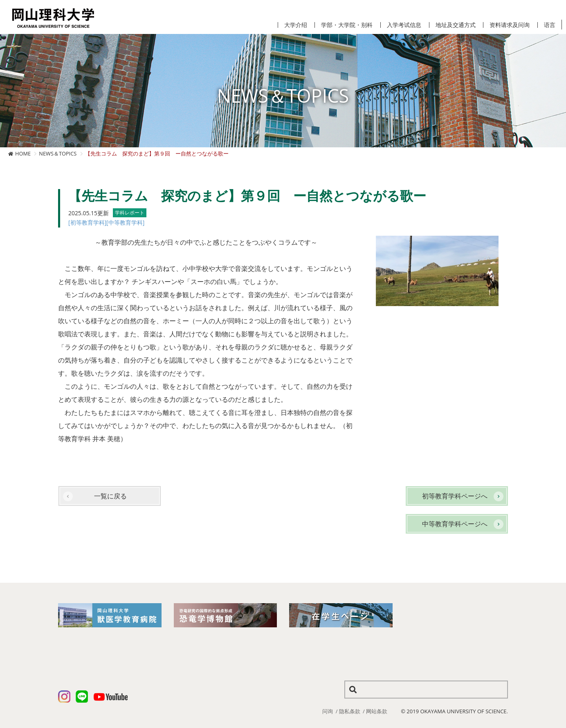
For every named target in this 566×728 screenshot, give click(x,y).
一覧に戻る (110, 496)
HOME (23, 153)
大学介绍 (296, 25)
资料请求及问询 (510, 25)
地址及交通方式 (456, 25)
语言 (550, 25)
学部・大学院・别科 (347, 25)
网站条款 (377, 711)
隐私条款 (350, 711)
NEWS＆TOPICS (58, 153)
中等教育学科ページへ (455, 524)
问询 (328, 711)
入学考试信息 (404, 25)
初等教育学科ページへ (455, 496)
